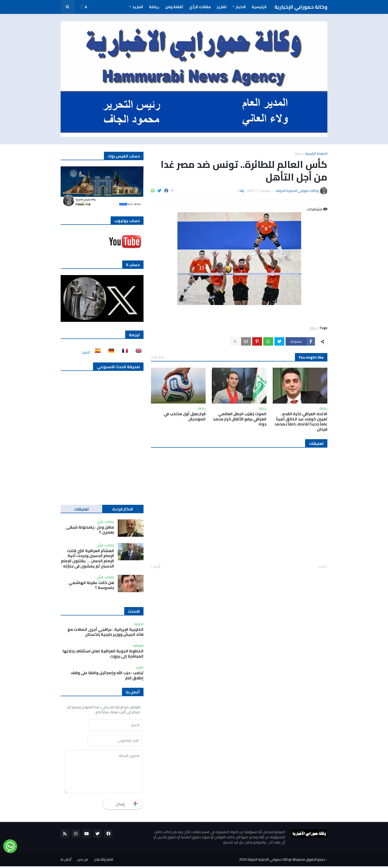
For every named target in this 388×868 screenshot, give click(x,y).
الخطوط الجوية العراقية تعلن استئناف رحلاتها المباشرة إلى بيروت (103, 654)
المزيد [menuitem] (138, 7)
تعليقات (81, 509)
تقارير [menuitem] (222, 7)
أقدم (157, 567)
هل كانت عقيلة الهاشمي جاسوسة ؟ (91, 585)
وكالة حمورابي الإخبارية (301, 7)
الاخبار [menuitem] (241, 7)
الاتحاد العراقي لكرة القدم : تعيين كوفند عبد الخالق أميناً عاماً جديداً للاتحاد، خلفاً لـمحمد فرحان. (301, 421)
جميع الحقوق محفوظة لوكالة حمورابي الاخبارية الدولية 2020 (282, 861)
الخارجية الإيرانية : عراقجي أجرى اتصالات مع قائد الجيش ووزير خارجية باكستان (106, 632)
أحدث (321, 567)
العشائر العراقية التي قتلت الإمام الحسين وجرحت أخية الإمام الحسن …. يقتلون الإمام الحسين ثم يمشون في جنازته (87, 558)
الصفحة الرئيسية (316, 153)
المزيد (86, 352)
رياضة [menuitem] (154, 7)
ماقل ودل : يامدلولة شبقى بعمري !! (90, 530)
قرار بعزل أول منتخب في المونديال (185, 416)
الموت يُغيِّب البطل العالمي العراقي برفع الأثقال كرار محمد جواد (240, 419)
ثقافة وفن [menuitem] (174, 7)
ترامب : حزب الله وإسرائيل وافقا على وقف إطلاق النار (107, 675)
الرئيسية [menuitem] (259, 7)
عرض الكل (158, 357)
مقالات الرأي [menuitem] (200, 7)
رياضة (298, 153)
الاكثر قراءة (123, 509)
